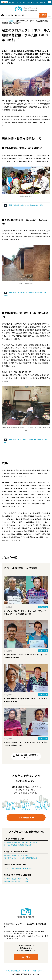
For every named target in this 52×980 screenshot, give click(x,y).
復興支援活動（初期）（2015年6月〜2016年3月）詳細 (26, 294)
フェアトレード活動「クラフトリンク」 (16, 879)
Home (4, 21)
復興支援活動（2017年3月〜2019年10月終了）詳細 (26, 441)
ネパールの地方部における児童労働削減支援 (17, 845)
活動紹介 (11, 21)
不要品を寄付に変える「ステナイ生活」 (16, 881)
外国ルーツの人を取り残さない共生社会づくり (18, 868)
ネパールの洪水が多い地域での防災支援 (16, 856)
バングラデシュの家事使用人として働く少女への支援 (20, 843)
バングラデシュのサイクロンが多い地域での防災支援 (20, 858)
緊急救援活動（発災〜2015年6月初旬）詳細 (26, 205)
